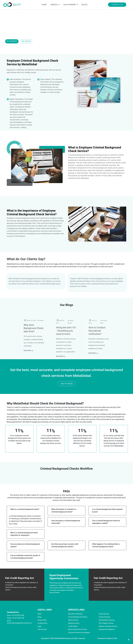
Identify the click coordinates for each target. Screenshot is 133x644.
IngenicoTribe (112, 638)
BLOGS (84, 5)
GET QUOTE (26, 41)
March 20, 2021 (30, 325)
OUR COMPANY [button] (71, 4)
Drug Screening (104, 614)
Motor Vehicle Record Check (78, 629)
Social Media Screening (106, 620)
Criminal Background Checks (78, 617)
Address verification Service (108, 626)
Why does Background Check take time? (34, 333)
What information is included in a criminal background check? (64, 511)
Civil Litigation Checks (106, 623)
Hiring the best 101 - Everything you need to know (66, 335)
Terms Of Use (42, 629)
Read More (28, 355)
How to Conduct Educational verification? (97, 335)
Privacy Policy (42, 620)
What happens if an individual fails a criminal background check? (106, 545)
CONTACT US (117, 5)
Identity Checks (73, 620)
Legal (39, 626)
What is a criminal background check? (25, 509)
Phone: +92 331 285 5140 (15, 618)
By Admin (41, 325)
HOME (44, 5)
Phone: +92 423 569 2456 (15, 615)
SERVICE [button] (55, 4)
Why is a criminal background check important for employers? (24, 534)
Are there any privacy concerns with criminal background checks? (65, 545)
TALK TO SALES (66, 384)
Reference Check (74, 623)
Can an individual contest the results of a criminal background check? (25, 557)
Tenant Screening (104, 617)
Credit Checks (73, 626)
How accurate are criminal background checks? (25, 545)
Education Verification (75, 614)
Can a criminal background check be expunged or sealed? (106, 522)
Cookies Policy (42, 623)
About (40, 614)
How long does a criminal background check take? (66, 522)
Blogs (39, 617)
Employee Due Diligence (107, 629)
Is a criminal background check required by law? (107, 511)
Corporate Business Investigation (79, 633)
